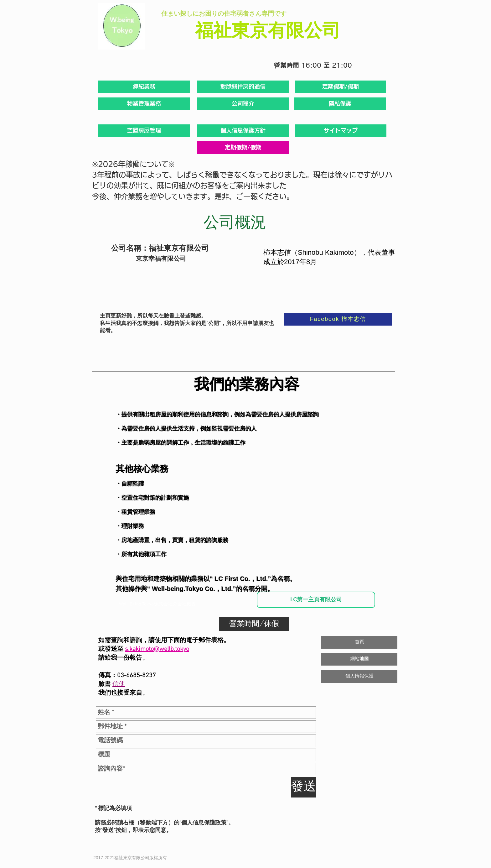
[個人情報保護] (359, 677)
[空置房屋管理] (144, 131)
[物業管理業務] (144, 104)
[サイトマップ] (341, 131)
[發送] (303, 787)
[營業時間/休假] (254, 624)
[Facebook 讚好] (344, 811)
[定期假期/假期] (340, 87)
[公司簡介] (243, 104)
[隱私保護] (340, 104)
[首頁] (359, 642)
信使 (119, 684)
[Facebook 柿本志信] (338, 319)
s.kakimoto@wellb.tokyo (157, 649)
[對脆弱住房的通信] (243, 87)
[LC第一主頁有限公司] (316, 600)
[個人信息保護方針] (243, 131)
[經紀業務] (144, 87)
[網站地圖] (359, 659)
